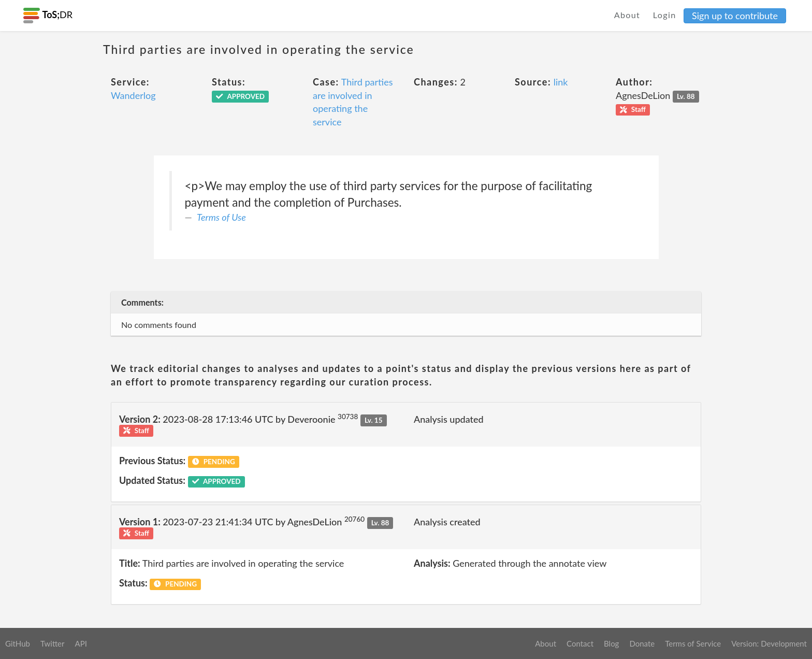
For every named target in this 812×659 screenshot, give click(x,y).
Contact (580, 643)
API (81, 643)
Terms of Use (221, 217)
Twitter (53, 643)
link (561, 82)
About (627, 15)
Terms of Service (693, 643)
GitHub (18, 643)
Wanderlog (133, 95)
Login (665, 15)
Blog (611, 643)
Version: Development (769, 643)
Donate (642, 643)
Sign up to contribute (735, 16)
